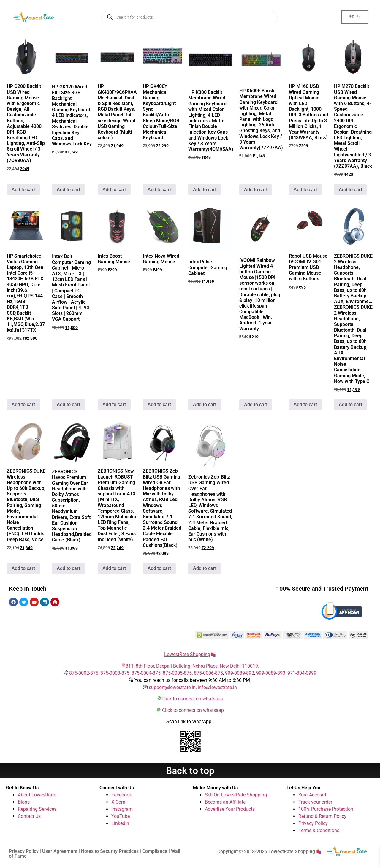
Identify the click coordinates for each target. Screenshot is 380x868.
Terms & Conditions (319, 830)
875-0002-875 (84, 673)
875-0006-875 (208, 673)
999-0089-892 (240, 673)
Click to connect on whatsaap (192, 699)
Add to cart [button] (23, 190)
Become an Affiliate (225, 802)
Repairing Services (37, 809)
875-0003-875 (115, 673)
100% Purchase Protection (326, 809)
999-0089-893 (271, 673)
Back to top (190, 771)
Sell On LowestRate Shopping (236, 795)
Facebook (122, 795)
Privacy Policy (313, 823)
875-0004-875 (146, 673)
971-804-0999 (302, 673)
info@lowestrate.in (217, 687)
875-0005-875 (177, 673)
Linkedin (120, 823)
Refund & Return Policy (322, 816)
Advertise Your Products (230, 809)
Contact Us (29, 816)
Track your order (315, 802)
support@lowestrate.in (172, 687)
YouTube (121, 816)
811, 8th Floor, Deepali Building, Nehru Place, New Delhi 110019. (192, 666)
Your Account (312, 795)
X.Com (118, 802)
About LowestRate (37, 795)
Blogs (24, 802)
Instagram (122, 809)
